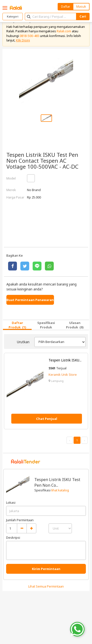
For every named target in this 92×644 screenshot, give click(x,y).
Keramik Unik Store (63, 375)
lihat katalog (60, 490)
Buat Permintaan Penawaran (30, 300)
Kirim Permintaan (46, 569)
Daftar (66, 6)
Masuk (81, 6)
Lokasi (11, 502)
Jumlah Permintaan (20, 520)
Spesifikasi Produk (46, 325)
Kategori (13, 16)
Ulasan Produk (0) (75, 325)
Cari (83, 16)
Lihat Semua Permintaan (46, 586)
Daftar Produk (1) (17, 325)
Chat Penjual (47, 419)
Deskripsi (13, 537)
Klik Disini (23, 40)
